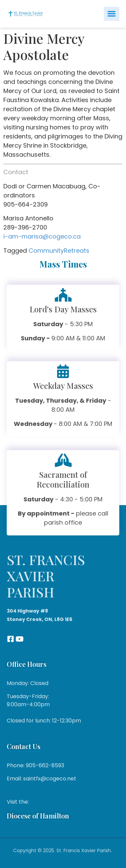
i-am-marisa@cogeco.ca (42, 236)
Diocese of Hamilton (38, 816)
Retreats (77, 251)
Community (46, 251)
